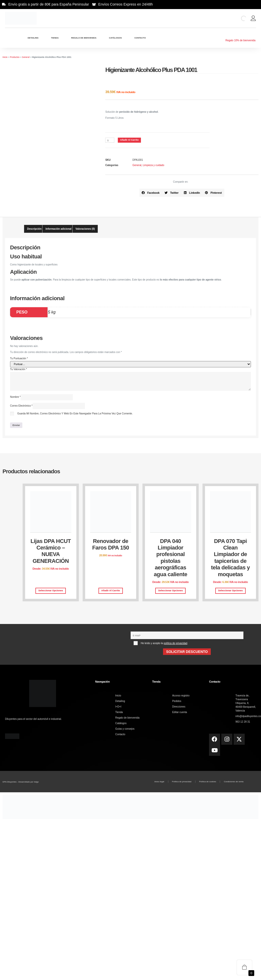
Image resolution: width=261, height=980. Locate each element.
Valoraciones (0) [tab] (85, 229)
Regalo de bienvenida (84, 38)
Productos (15, 57)
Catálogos (115, 38)
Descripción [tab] (34, 229)
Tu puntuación (19, 358)
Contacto (140, 38)
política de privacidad (175, 644)
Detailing (33, 38)
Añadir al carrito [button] (111, 591)
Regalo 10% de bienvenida (240, 40)
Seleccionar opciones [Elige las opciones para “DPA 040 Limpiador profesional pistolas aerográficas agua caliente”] (171, 591)
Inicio (5, 57)
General (26, 57)
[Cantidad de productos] (110, 140)
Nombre (15, 397)
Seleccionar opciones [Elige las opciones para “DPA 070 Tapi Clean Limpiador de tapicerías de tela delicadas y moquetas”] (230, 591)
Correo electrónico (21, 406)
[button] (151, 193)
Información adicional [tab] (58, 229)
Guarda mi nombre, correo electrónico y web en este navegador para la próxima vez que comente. (75, 414)
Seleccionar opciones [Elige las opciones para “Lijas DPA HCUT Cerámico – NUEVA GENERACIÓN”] (51, 591)
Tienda (55, 38)
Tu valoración (18, 369)
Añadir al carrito (130, 140)
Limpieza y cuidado (153, 165)
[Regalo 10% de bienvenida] (240, 35)
